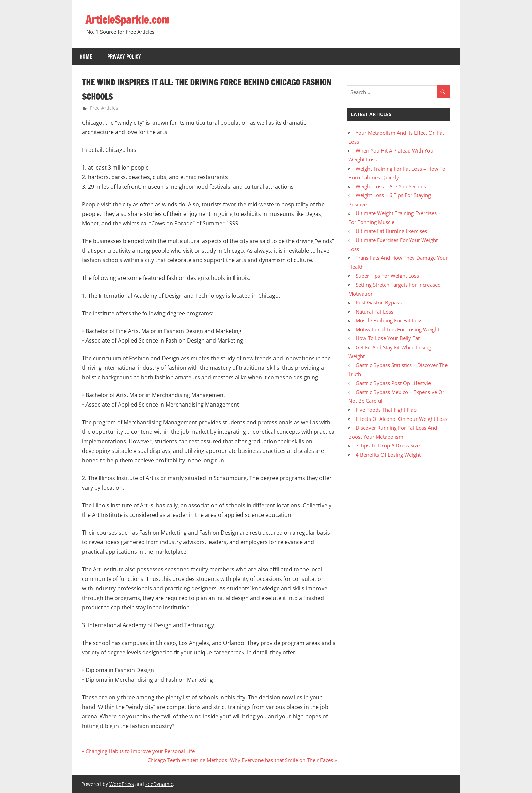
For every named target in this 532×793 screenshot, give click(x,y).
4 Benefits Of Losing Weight (388, 454)
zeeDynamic (159, 784)
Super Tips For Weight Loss (387, 275)
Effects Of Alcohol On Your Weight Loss (401, 418)
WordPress (122, 784)
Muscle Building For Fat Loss (389, 320)
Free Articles (104, 108)
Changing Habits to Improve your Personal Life (140, 751)
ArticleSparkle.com (128, 20)
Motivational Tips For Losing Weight (397, 329)
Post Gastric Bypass (379, 302)
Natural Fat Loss (374, 311)
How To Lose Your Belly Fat (388, 338)
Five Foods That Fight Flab (386, 410)
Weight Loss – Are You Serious (391, 186)
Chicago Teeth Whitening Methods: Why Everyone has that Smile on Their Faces (240, 760)
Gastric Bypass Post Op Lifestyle (393, 383)
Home (86, 57)
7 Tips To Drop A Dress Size (388, 445)
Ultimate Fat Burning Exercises (391, 231)
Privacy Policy (124, 57)
